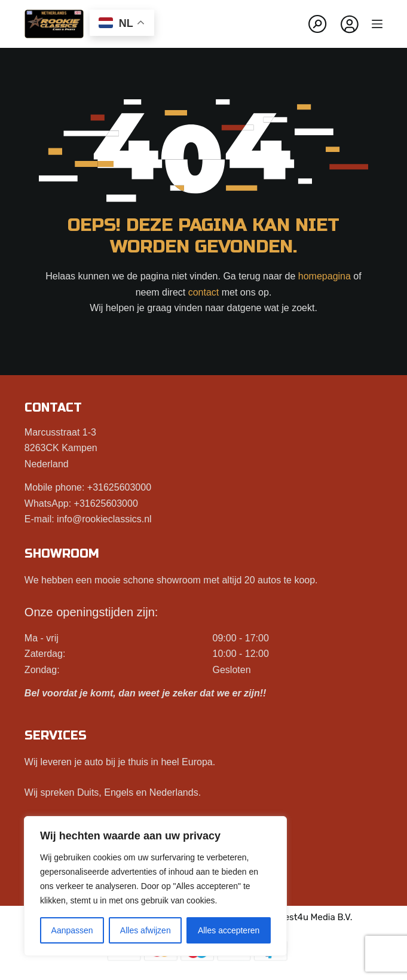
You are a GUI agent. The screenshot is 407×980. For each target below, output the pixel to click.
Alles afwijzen (146, 930)
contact (204, 292)
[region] (155, 886)
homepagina (325, 276)
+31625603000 (119, 487)
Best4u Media (307, 917)
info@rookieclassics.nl (104, 519)
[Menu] (377, 24)
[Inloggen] (349, 24)
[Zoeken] (317, 24)
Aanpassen (72, 930)
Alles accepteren (229, 930)
